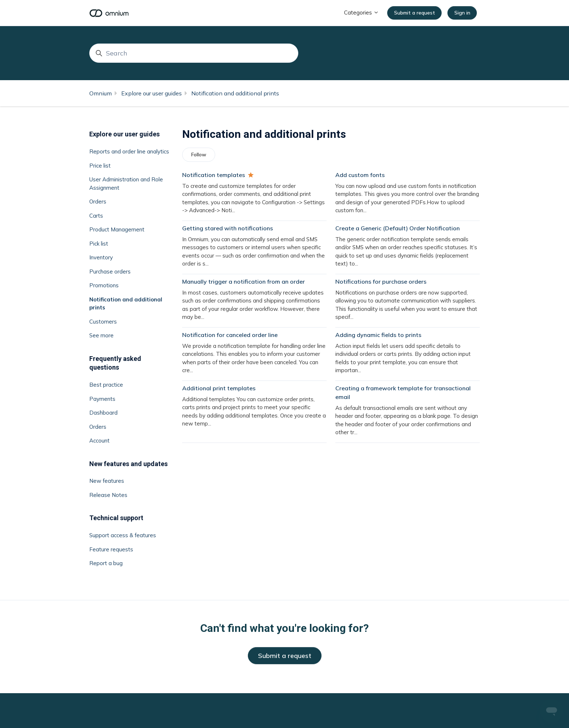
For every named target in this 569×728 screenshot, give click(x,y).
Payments (102, 399)
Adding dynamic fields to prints (378, 335)
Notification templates (214, 175)
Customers (103, 322)
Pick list (99, 244)
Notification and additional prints (235, 93)
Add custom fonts (360, 175)
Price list (100, 166)
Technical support (116, 518)
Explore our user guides (152, 93)
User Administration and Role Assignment (126, 184)
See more (101, 335)
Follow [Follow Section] (199, 155)
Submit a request (415, 13)
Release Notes (108, 495)
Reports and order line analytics (129, 151)
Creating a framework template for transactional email (403, 392)
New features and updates (128, 464)
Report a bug (106, 563)
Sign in (462, 13)
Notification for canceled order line (230, 335)
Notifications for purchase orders (381, 281)
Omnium (101, 93)
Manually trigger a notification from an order (243, 281)
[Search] (194, 53)
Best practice (106, 385)
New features (107, 481)
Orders (98, 201)
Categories (361, 13)
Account (99, 441)
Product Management (117, 229)
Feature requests (111, 549)
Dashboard (103, 413)
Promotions (104, 285)
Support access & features (123, 535)
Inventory (101, 257)
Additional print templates (219, 388)
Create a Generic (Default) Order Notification (398, 228)
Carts (96, 216)
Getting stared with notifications (228, 228)
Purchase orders (110, 272)
